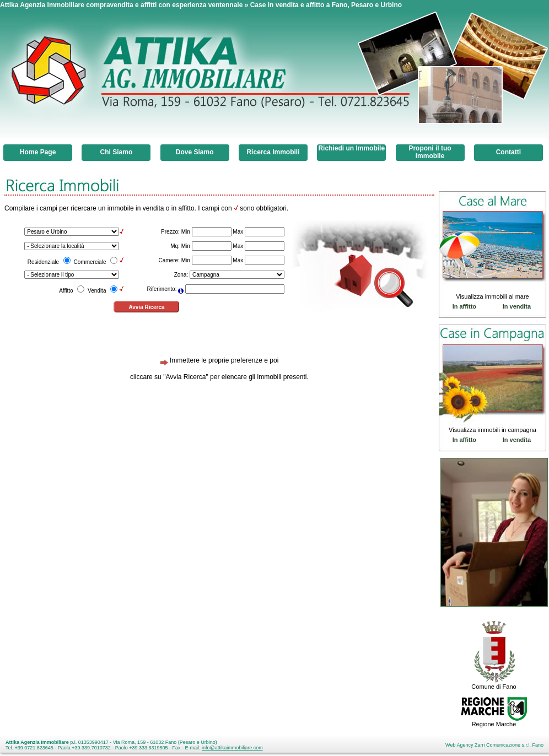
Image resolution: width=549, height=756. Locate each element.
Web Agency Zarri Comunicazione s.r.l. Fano (494, 745)
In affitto (464, 306)
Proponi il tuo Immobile (430, 152)
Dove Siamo (195, 152)
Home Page (38, 152)
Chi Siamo (117, 152)
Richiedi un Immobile (351, 148)
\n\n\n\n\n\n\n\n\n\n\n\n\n (72, 275)
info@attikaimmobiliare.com (232, 748)
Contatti (508, 152)
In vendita (517, 306)
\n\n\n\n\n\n (72, 232)
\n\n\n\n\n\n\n (237, 275)
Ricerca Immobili (273, 152)
